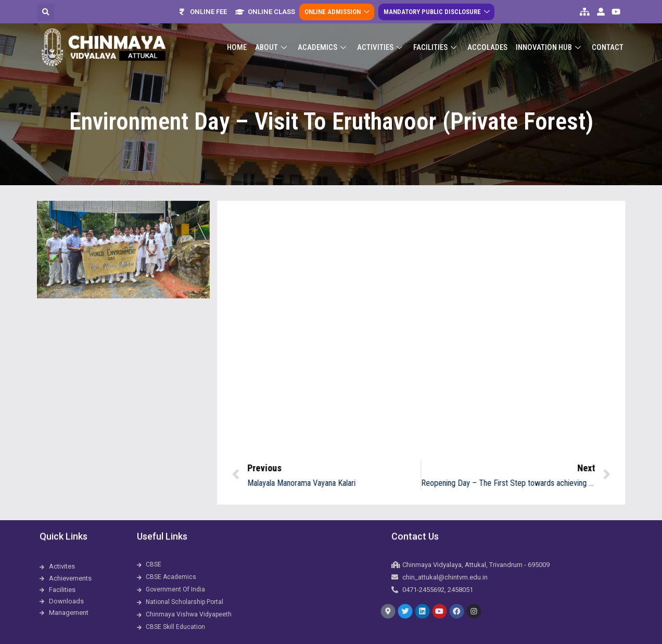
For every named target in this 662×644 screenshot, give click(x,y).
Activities (381, 37)
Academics (323, 37)
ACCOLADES (487, 37)
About (272, 37)
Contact (608, 37)
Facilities (436, 37)
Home (237, 37)
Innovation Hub (550, 37)
